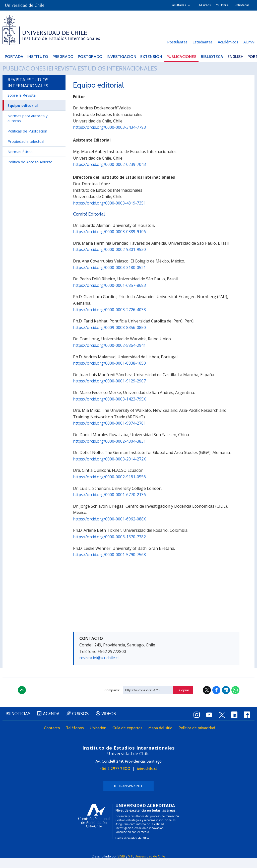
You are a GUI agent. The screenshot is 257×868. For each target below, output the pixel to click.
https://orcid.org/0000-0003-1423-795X (109, 409)
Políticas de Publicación (27, 141)
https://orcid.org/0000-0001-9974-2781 (109, 433)
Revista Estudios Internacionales (132, 73)
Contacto (53, 738)
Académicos (228, 42)
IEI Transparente (128, 796)
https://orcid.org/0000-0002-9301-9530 (109, 259)
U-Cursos (204, 5)
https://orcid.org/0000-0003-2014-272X (109, 469)
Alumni (249, 42)
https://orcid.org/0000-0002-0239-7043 (109, 174)
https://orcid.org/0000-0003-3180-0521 (109, 277)
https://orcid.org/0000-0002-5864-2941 (109, 355)
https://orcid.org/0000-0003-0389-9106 (109, 241)
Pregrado (59, 56)
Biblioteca (197, 56)
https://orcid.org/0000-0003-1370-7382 (109, 547)
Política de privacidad (198, 738)
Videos (119, 724)
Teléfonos (76, 738)
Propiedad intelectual (26, 151)
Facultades (178, 5)
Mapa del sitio (162, 738)
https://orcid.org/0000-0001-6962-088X (109, 529)
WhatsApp (235, 700)
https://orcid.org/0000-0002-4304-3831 (109, 451)
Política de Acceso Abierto (30, 172)
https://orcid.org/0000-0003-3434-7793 (109, 137)
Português (242, 56)
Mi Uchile (222, 5)
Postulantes (177, 42)
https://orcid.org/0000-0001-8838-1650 (109, 373)
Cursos (88, 724)
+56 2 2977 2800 (115, 778)
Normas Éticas (20, 161)
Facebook (216, 700)
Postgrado (84, 56)
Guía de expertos (129, 738)
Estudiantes (203, 42)
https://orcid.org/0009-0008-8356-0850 (109, 337)
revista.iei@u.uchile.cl (99, 667)
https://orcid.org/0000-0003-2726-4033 (109, 319)
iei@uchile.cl (147, 778)
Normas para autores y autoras (28, 128)
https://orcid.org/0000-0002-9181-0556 (109, 487)
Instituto (35, 56)
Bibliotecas (242, 5)
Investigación (113, 56)
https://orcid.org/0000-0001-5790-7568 (109, 564)
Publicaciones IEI (34, 73)
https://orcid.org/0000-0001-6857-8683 (109, 295)
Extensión (141, 56)
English (219, 56)
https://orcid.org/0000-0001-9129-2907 (109, 391)
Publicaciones (169, 56)
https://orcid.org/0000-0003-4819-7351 (109, 213)
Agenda (56, 724)
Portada (12, 56)
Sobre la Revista (22, 105)
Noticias (22, 724)
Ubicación (100, 738)
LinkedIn (226, 700)
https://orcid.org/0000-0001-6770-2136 (109, 504)
